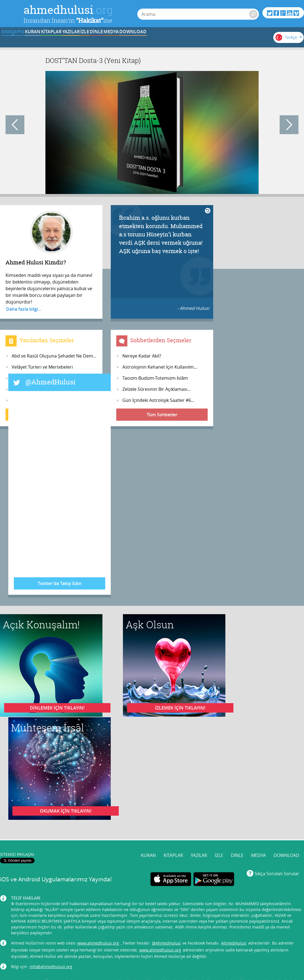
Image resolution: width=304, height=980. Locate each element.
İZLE (154, 40)
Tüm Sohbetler (162, 415)
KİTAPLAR (86, 40)
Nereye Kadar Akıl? (142, 356)
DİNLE (188, 40)
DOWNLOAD (257, 40)
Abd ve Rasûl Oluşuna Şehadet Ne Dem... (54, 356)
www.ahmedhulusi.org (98, 931)
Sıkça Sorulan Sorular (277, 862)
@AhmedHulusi (51, 382)
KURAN (51, 40)
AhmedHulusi (234, 931)
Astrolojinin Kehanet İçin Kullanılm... (160, 367)
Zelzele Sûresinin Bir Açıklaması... (156, 389)
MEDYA (223, 40)
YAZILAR (120, 40)
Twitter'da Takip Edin (60, 583)
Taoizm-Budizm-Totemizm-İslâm (155, 378)
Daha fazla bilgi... (24, 309)
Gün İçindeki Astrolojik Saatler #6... (158, 400)
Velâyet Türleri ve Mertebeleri (42, 367)
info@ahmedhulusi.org (51, 955)
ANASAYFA (17, 40)
